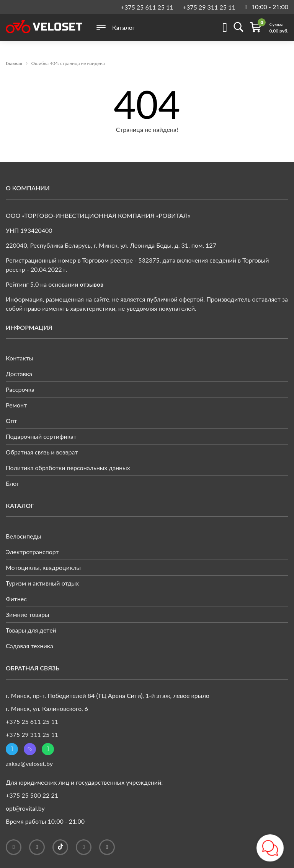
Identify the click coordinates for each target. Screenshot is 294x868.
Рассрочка (20, 389)
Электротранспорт (32, 552)
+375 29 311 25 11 (209, 7)
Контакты (20, 358)
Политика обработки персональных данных (68, 468)
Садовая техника (29, 646)
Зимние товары (28, 614)
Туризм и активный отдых (42, 583)
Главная (14, 63)
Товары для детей (31, 630)
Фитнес (16, 599)
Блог (12, 483)
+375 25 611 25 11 (147, 7)
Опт (11, 421)
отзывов (92, 284)
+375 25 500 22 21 (32, 795)
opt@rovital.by (25, 808)
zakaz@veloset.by (29, 763)
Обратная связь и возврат (42, 452)
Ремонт (16, 405)
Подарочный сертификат (41, 436)
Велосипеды (24, 536)
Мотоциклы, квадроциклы (43, 567)
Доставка (19, 374)
